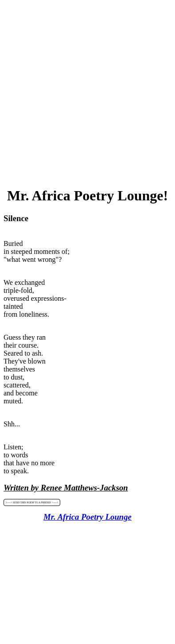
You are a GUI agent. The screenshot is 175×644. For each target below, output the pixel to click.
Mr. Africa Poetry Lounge (87, 517)
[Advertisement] (87, 91)
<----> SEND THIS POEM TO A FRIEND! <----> (32, 502)
